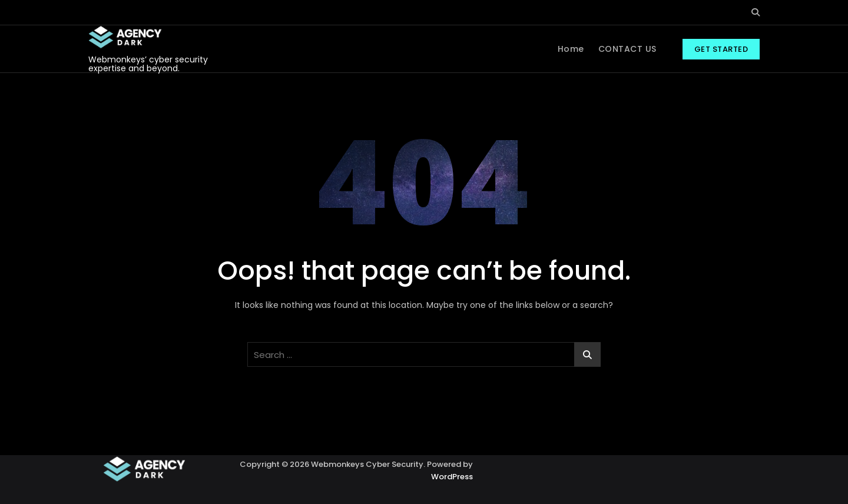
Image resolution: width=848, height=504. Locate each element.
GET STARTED (721, 49)
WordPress (452, 477)
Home (571, 49)
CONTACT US (627, 49)
